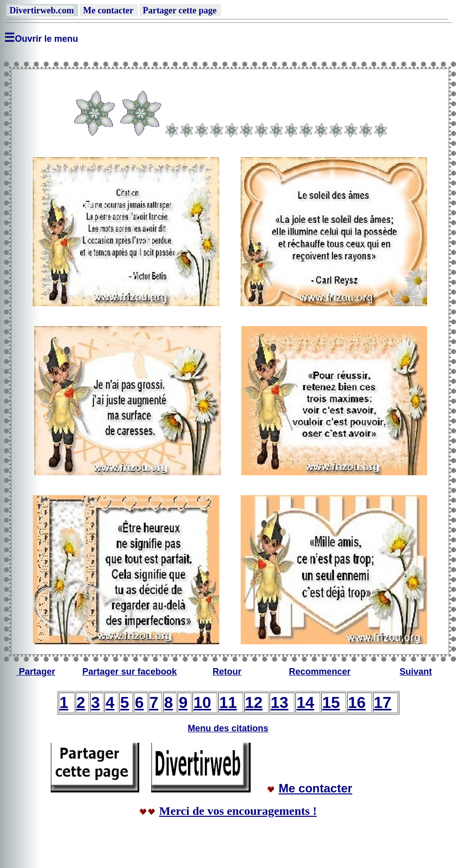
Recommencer (320, 672)
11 (228, 702)
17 (383, 702)
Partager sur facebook (129, 672)
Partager (37, 672)
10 (202, 702)
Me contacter (315, 788)
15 (331, 702)
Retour (227, 672)
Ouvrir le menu (46, 39)
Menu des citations (228, 728)
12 (254, 702)
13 (279, 702)
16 (357, 702)
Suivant (415, 672)
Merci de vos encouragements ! (238, 811)
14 (305, 702)
